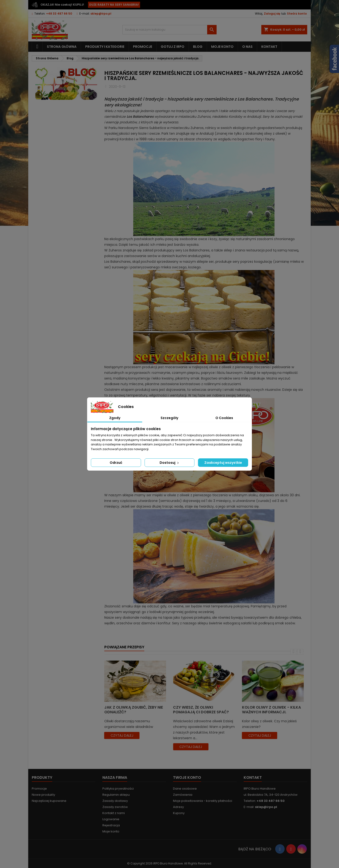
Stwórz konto (297, 14)
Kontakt (269, 47)
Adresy (178, 807)
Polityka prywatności (118, 789)
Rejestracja (111, 825)
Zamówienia (183, 795)
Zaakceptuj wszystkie (223, 463)
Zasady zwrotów (115, 807)
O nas (247, 47)
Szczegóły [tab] (169, 418)
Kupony (179, 813)
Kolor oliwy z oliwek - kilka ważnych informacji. (271, 710)
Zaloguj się (272, 14)
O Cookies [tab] (224, 418)
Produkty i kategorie (105, 47)
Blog (198, 47)
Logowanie (111, 819)
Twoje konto (187, 777)
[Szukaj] (169, 30)
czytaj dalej (122, 735)
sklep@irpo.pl (101, 14)
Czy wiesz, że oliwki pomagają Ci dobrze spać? (201, 710)
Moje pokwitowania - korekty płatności (203, 801)
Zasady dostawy (115, 801)
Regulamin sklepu (116, 795)
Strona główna (62, 47)
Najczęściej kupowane (49, 801)
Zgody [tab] (115, 418)
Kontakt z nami (114, 813)
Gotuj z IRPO (173, 47)
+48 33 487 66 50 (59, 14)
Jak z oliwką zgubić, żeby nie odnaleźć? (134, 710)
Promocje (143, 47)
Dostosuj (170, 463)
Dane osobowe (185, 789)
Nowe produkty (43, 795)
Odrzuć (116, 463)
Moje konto (222, 47)
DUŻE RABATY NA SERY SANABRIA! (114, 5)
